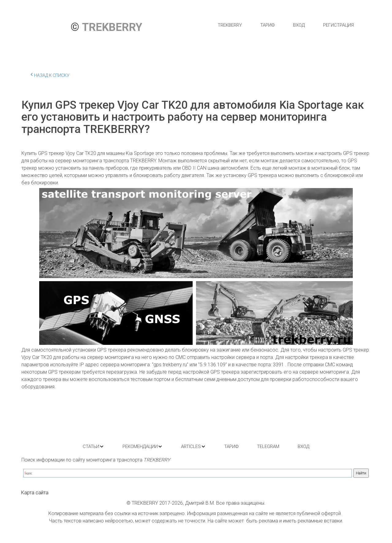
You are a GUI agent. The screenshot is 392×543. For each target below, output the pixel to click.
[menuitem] (230, 25)
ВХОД (299, 25)
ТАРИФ (268, 25)
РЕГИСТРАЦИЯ (338, 25)
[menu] (286, 25)
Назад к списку (50, 74)
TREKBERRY (230, 25)
